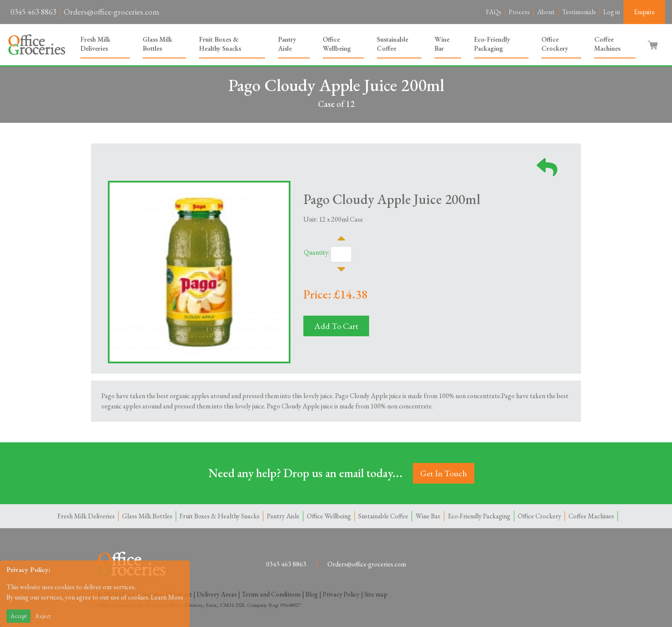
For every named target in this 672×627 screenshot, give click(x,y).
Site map (376, 594)
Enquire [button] (644, 12)
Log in (612, 12)
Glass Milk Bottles (157, 44)
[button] (654, 45)
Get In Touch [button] (444, 473)
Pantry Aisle (287, 44)
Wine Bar (442, 44)
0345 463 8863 (33, 12)
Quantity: (317, 252)
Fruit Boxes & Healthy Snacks (220, 44)
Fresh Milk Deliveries (95, 44)
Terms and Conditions (271, 594)
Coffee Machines (607, 44)
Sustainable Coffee (393, 44)
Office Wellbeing (337, 44)
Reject (43, 616)
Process (519, 12)
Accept (18, 616)
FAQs (494, 12)
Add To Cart (336, 326)
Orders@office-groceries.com (111, 12)
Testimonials (579, 12)
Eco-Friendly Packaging (492, 44)
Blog (312, 594)
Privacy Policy (341, 594)
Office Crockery (555, 44)
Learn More (167, 597)
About (546, 12)
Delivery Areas (217, 594)
